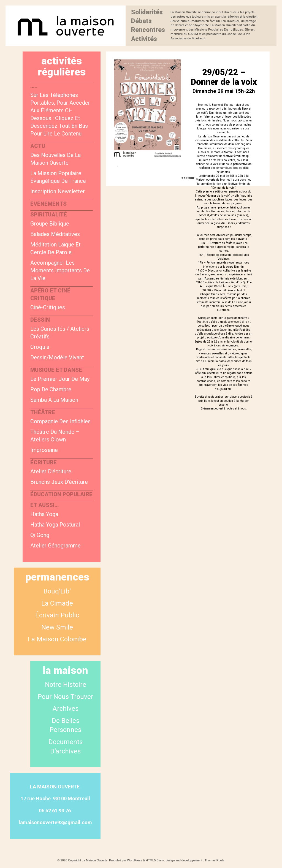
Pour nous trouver (66, 697)
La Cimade (57, 603)
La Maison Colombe (57, 639)
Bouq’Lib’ (57, 591)
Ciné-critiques (48, 307)
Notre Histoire (66, 685)
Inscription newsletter (58, 191)
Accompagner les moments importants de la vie (60, 270)
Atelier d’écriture (51, 471)
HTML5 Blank (155, 860)
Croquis (40, 347)
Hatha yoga (44, 514)
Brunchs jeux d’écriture (59, 482)
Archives (66, 709)
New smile (57, 627)
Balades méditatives (55, 234)
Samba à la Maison (54, 400)
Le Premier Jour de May (60, 379)
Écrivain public (57, 615)
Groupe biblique (50, 224)
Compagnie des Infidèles (60, 421)
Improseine (44, 450)
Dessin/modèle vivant (57, 357)
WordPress (135, 860)
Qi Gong (40, 535)
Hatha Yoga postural (55, 525)
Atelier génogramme (55, 546)
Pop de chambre (51, 389)
